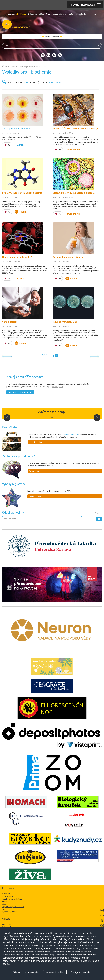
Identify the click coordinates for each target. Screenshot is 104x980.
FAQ (4, 909)
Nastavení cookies (55, 972)
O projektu (7, 894)
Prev (7, 418)
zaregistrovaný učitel (70, 434)
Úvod (21, 66)
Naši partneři (7, 896)
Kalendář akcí (69, 133)
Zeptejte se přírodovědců (57, 14)
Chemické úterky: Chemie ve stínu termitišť (75, 129)
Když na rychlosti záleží (65, 322)
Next (97, 418)
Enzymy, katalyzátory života (68, 257)
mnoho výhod (57, 387)
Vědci (4, 904)
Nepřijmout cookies (81, 972)
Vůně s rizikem (10, 322)
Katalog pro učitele (37, 14)
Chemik (16, 197)
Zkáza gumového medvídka (17, 129)
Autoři (5, 902)
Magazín (16, 133)
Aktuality (16, 262)
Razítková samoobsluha (77, 14)
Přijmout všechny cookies (26, 972)
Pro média (92, 14)
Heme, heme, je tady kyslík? (17, 257)
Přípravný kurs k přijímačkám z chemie (22, 193)
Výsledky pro (31, 66)
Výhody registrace (10, 912)
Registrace (11, 14)
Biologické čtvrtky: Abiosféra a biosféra (74, 193)
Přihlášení (22, 14)
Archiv (100, 513)
